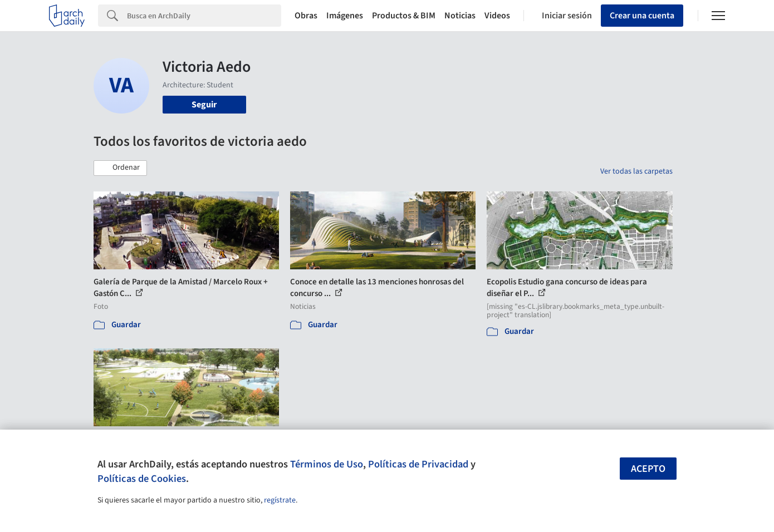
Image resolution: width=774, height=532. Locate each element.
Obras (306, 16)
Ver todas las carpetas (636, 171)
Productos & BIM (404, 16)
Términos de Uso (327, 464)
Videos (497, 16)
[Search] (204, 16)
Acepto (648, 469)
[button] (120, 168)
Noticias (460, 16)
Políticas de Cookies (142, 479)
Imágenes (345, 16)
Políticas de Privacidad (418, 464)
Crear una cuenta (642, 16)
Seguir (204, 105)
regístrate (280, 500)
